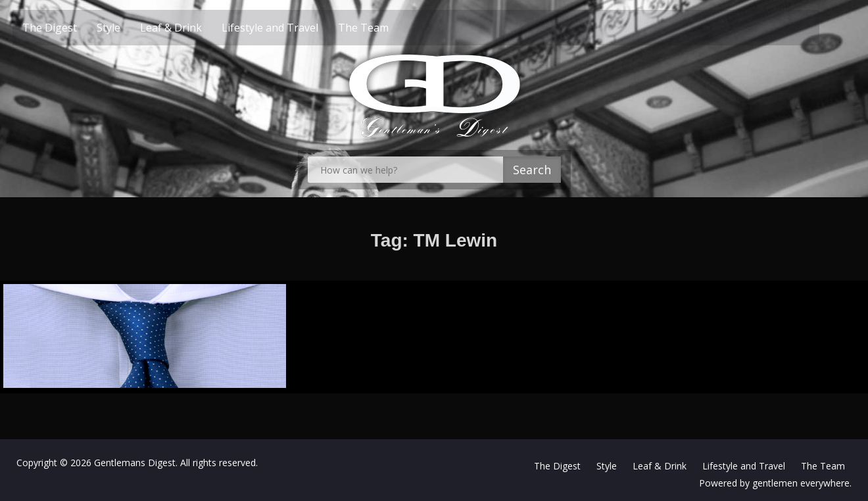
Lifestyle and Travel (290, 28)
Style (129, 28)
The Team (384, 28)
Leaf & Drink (191, 28)
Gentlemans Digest (135, 461)
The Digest (70, 28)
